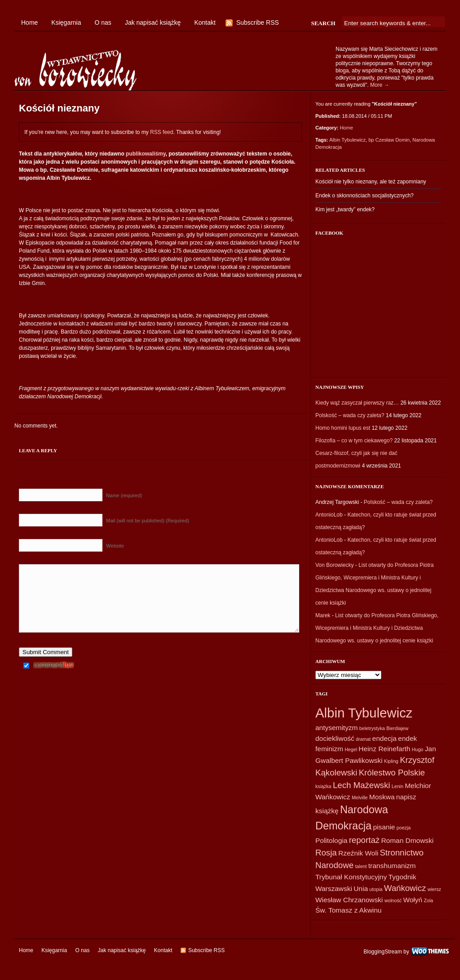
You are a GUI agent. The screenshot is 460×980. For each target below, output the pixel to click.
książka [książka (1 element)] (323, 786)
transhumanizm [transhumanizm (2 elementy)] (392, 866)
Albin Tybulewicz (347, 140)
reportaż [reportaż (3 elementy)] (364, 840)
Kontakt (205, 22)
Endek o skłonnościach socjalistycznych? (365, 196)
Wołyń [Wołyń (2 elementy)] (413, 900)
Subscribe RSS (258, 22)
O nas (103, 22)
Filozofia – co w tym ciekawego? (354, 441)
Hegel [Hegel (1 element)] (351, 749)
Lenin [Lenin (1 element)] (398, 786)
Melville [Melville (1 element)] (360, 797)
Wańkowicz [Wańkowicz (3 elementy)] (405, 888)
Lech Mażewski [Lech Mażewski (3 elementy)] (362, 785)
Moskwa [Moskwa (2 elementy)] (382, 797)
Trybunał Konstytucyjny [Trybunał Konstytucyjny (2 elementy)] (351, 877)
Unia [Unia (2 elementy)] (361, 889)
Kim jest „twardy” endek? (345, 209)
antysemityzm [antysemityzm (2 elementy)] (336, 728)
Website (115, 546)
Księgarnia (66, 22)
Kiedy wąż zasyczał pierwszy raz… (357, 403)
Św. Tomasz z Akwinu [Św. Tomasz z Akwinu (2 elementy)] (348, 910)
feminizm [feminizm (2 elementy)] (329, 749)
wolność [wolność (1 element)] (393, 900)
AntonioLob (329, 515)
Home (29, 22)
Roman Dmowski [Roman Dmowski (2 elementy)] (407, 840)
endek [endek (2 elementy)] (407, 738)
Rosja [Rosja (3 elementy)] (326, 853)
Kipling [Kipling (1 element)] (391, 761)
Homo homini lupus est (343, 428)
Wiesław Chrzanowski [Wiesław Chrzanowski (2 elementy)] (349, 900)
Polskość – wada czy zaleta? (350, 415)
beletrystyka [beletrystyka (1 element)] (372, 728)
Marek (323, 615)
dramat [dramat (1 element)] (363, 739)
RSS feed (161, 132)
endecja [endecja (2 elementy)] (385, 738)
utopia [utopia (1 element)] (376, 889)
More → (380, 85)
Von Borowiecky (334, 565)
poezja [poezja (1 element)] (404, 828)
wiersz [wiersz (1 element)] (434, 889)
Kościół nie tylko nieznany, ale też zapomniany (371, 182)
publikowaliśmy (146, 154)
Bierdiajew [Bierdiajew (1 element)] (397, 728)
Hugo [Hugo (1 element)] (418, 749)
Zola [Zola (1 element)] (428, 900)
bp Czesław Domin (389, 140)
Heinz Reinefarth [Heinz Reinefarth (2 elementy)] (384, 749)
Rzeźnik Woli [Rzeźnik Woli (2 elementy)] (358, 853)
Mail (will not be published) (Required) (148, 521)
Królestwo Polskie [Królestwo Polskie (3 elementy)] (392, 773)
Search (323, 23)
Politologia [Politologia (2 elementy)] (331, 840)
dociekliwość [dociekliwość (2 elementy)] (335, 738)
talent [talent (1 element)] (361, 866)
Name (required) (124, 495)
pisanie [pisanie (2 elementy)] (384, 827)
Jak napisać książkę (153, 22)
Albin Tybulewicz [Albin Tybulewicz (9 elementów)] (364, 713)
